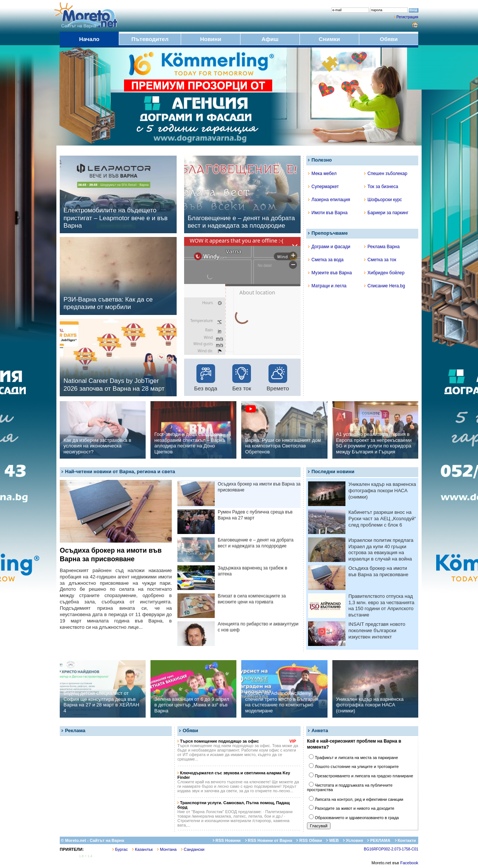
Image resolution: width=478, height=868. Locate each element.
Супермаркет (323, 187)
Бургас (120, 849)
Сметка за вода (326, 260)
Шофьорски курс (383, 200)
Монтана (167, 849)
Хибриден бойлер (384, 273)
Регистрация (407, 17)
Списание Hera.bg (385, 286)
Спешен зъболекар (386, 174)
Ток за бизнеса (381, 187)
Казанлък (142, 849)
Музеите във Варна (330, 273)
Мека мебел (322, 174)
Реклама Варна (382, 247)
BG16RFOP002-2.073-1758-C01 (391, 849)
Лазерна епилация (329, 200)
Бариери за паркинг (386, 213)
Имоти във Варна (328, 213)
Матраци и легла (327, 286)
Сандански (193, 849)
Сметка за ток (380, 260)
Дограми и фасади (329, 247)
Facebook (409, 863)
